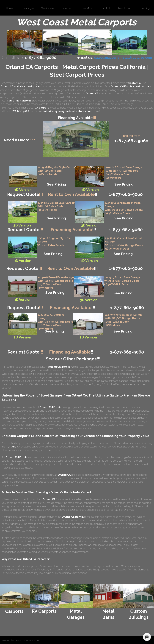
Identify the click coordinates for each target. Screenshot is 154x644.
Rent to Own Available (73, 194)
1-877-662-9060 (126, 268)
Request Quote (25, 194)
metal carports (58, 108)
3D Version (22, 337)
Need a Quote (19, 140)
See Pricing (56, 184)
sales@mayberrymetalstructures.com (68, 111)
